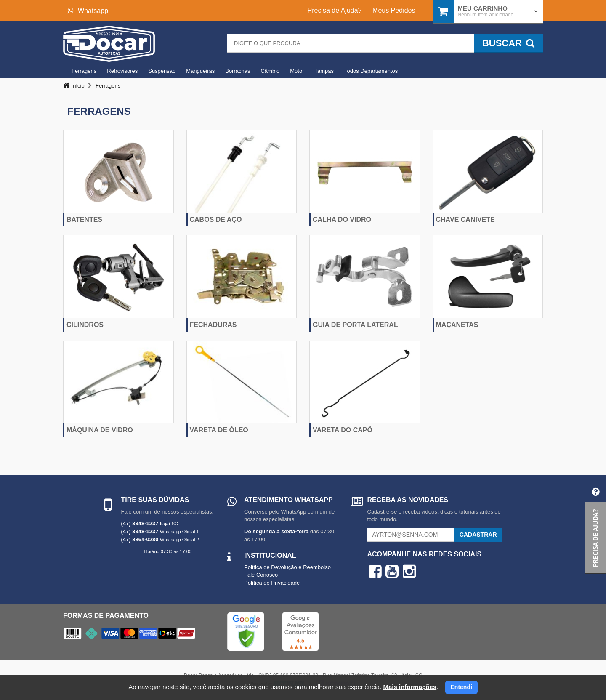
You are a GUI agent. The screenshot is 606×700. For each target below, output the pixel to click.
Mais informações (410, 687)
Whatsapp (88, 11)
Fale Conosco (261, 575)
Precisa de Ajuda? (335, 10)
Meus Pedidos (394, 10)
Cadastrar (478, 535)
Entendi (461, 687)
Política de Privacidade (272, 583)
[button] (595, 528)
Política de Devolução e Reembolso (287, 567)
